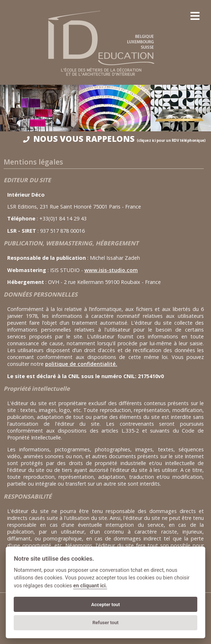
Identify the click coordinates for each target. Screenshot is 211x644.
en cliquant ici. (90, 586)
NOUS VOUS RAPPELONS (114, 139)
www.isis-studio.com (111, 270)
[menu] (195, 16)
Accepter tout (106, 604)
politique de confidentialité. (81, 364)
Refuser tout (105, 623)
